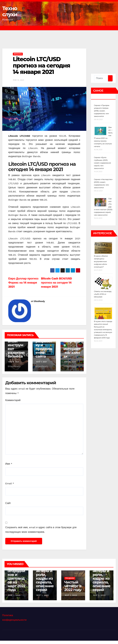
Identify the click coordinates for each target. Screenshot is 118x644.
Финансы (18, 54)
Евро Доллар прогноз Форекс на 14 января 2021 (23, 283)
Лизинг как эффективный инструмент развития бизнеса (16, 343)
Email (10, 483)
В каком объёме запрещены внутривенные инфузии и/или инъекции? (101, 261)
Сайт (8, 503)
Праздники (70, 578)
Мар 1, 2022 (14, 595)
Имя (9, 464)
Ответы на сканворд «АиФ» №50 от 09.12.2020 (103, 294)
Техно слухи (10, 11)
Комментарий (13, 400)
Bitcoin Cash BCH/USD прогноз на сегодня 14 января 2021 (57, 283)
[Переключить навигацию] (61, 28)
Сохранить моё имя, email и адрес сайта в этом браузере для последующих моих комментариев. (41, 530)
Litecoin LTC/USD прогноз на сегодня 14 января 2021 (41, 65)
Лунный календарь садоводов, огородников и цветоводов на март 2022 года (16, 571)
